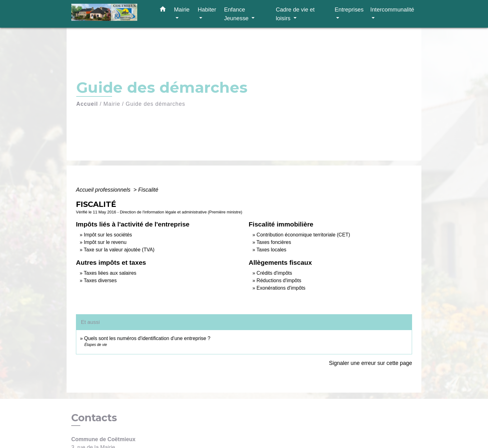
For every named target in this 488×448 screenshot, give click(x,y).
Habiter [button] (207, 9)
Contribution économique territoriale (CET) (303, 235)
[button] (163, 10)
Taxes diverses (100, 280)
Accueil (87, 104)
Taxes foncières (274, 242)
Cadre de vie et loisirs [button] (295, 14)
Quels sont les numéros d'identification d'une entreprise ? (147, 338)
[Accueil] (110, 14)
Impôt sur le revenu (105, 242)
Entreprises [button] (349, 9)
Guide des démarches (155, 104)
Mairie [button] (182, 9)
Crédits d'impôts (274, 273)
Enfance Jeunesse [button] (237, 14)
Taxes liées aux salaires (110, 273)
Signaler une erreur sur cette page (371, 363)
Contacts (94, 418)
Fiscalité (148, 190)
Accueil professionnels (104, 190)
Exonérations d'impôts (281, 288)
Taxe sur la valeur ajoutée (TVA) (119, 250)
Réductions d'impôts (279, 280)
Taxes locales (271, 250)
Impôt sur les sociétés (108, 235)
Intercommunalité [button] (392, 9)
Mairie (112, 104)
